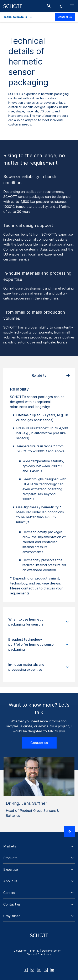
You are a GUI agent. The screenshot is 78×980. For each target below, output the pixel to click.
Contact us (65, 17)
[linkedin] (39, 970)
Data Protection (52, 951)
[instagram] (32, 970)
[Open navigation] (72, 6)
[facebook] (26, 970)
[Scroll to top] (69, 832)
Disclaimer (20, 951)
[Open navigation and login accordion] (61, 6)
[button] (39, 622)
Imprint (34, 951)
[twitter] (46, 970)
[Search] (49, 6)
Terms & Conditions (39, 954)
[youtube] (52, 970)
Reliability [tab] (39, 375)
